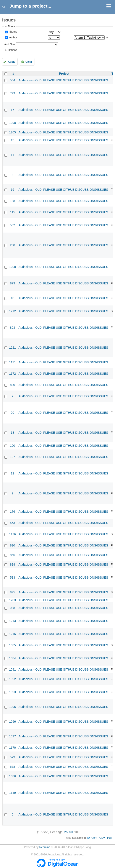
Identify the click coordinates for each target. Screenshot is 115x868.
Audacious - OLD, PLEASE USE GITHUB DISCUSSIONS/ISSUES (63, 80)
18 (13, 433)
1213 (12, 621)
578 (12, 767)
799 (12, 93)
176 (12, 512)
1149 (12, 793)
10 (13, 298)
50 (71, 832)
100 (12, 446)
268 (12, 245)
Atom (94, 838)
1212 (12, 311)
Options (12, 50)
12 (13, 473)
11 (13, 155)
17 (13, 110)
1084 (12, 658)
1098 (12, 123)
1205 (12, 132)
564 (12, 80)
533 (12, 578)
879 (12, 283)
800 (12, 385)
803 (12, 328)
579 (12, 757)
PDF (110, 838)
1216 (12, 634)
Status (13, 32)
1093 (12, 692)
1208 (12, 267)
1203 (12, 600)
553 (12, 523)
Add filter (10, 44)
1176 (12, 534)
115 (12, 212)
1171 (12, 362)
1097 (12, 736)
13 (13, 140)
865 (12, 555)
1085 (12, 645)
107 (12, 457)
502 (12, 225)
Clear (29, 62)
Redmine (45, 847)
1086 (12, 776)
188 (12, 201)
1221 (12, 348)
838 (12, 564)
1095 (12, 707)
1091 (12, 669)
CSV (102, 838)
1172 (12, 374)
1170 (12, 748)
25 (66, 832)
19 (13, 190)
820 (12, 545)
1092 (12, 679)
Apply (12, 62)
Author (13, 38)
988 (12, 608)
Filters (11, 26)
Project (64, 74)
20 (13, 413)
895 (12, 592)
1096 (12, 722)
